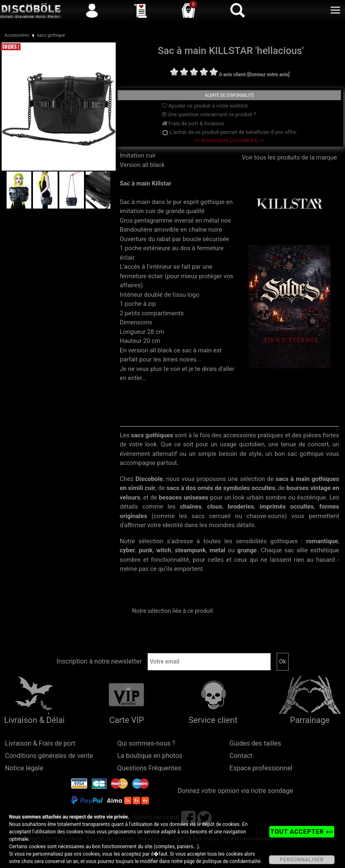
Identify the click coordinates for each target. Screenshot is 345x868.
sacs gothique (51, 35)
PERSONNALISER (302, 860)
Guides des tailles (255, 743)
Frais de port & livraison (193, 123)
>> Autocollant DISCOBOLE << (230, 140)
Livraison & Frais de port (40, 743)
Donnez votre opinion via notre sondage (235, 791)
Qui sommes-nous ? (146, 743)
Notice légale (24, 768)
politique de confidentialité (232, 861)
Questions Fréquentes (149, 768)
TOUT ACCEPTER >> (302, 832)
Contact (241, 756)
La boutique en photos (150, 756)
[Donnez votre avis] (269, 75)
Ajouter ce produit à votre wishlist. (205, 106)
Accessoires (17, 35)
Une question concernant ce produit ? (209, 114)
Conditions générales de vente (49, 756)
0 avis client (232, 75)
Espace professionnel (261, 768)
